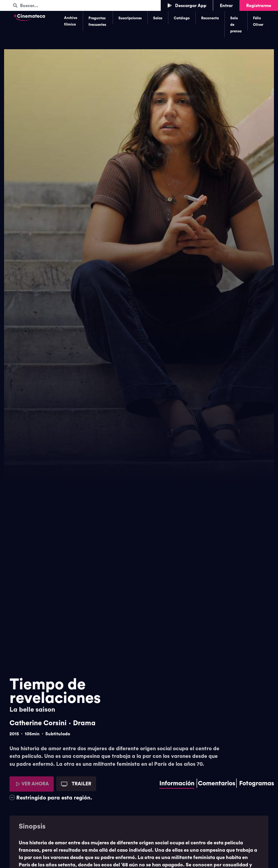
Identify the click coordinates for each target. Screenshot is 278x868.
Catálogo (182, 18)
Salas (158, 18)
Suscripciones (130, 18)
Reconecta (210, 18)
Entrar (226, 5)
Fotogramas (257, 783)
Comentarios (217, 783)
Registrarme (259, 5)
